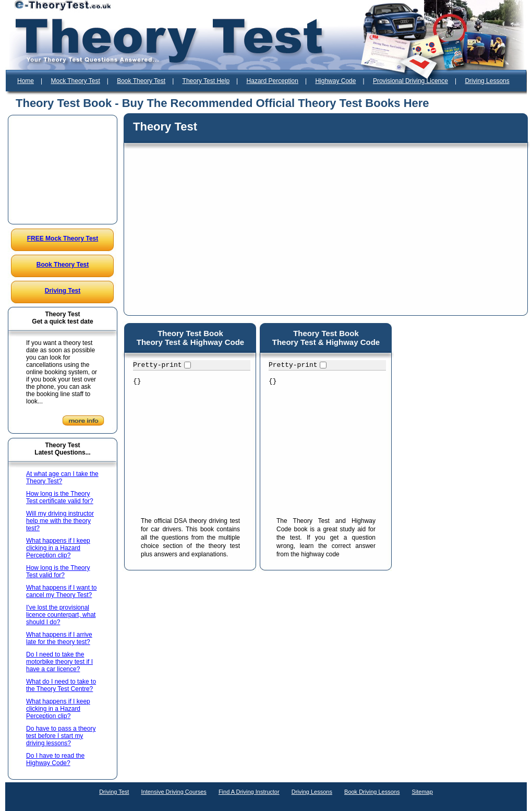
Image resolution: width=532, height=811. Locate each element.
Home (26, 81)
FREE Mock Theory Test (63, 238)
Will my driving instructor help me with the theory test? (60, 521)
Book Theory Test (141, 81)
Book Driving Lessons (372, 792)
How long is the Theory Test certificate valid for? (60, 497)
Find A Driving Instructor (249, 792)
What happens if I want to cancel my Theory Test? (61, 591)
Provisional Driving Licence (410, 81)
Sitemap (422, 792)
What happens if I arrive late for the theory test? (59, 638)
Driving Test (63, 291)
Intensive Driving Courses (173, 792)
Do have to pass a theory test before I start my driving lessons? (61, 736)
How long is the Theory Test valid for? (58, 571)
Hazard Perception (273, 81)
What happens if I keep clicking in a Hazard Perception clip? (58, 548)
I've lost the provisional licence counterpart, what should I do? (61, 615)
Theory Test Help (206, 81)
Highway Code (335, 81)
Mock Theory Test (75, 81)
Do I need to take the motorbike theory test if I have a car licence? (59, 662)
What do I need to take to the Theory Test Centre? (61, 685)
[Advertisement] (63, 170)
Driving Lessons (487, 81)
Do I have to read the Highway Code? (55, 759)
